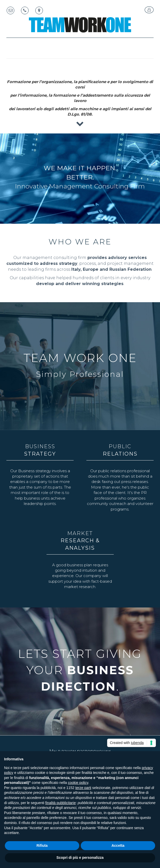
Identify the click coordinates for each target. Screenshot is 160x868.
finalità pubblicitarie (60, 803)
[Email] (10, 10)
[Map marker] (39, 10)
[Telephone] (25, 10)
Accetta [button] (118, 846)
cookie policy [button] (78, 783)
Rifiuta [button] (42, 846)
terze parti (83, 788)
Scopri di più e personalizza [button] (80, 858)
